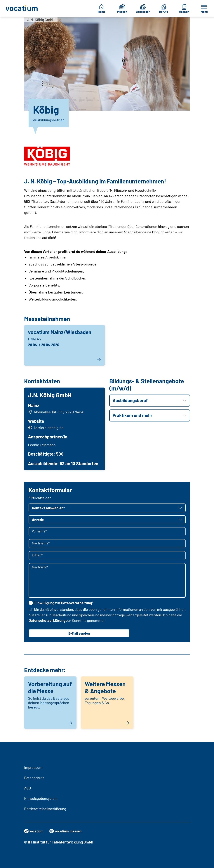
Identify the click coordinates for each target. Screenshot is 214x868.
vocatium (34, 831)
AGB (28, 788)
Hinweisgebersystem (41, 798)
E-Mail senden (79, 634)
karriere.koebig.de (49, 428)
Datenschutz (34, 778)
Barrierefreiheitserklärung (45, 809)
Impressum (33, 767)
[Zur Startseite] (22, 9)
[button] (150, 401)
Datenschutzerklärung (47, 621)
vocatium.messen (68, 831)
